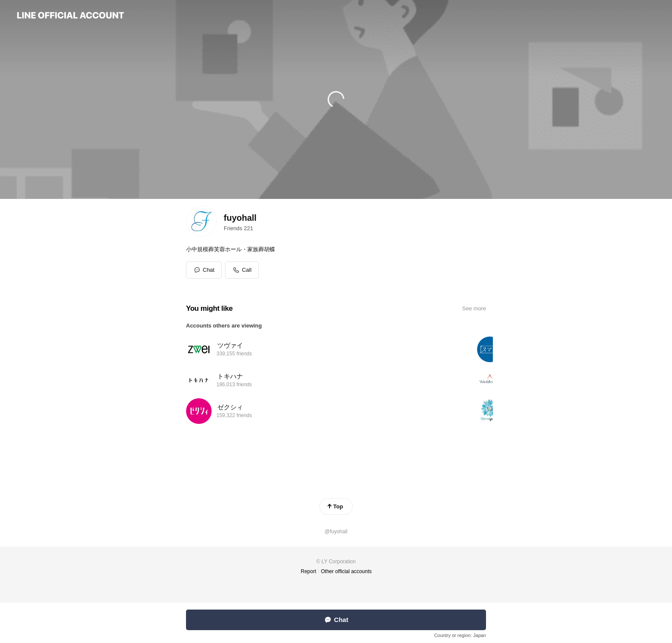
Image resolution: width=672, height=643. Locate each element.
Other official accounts (346, 571)
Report (309, 571)
